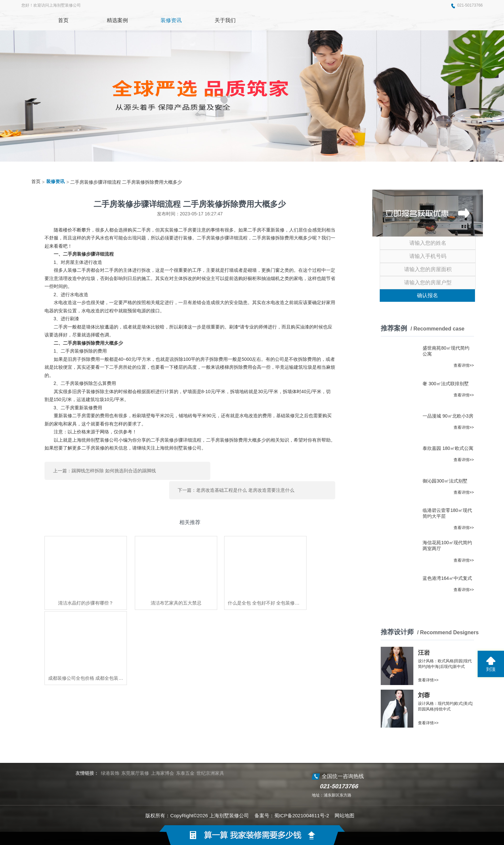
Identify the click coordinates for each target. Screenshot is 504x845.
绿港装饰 (110, 773)
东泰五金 (185, 773)
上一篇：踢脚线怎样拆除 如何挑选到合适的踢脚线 (104, 470)
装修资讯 (55, 182)
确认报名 (428, 295)
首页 (36, 182)
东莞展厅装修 (135, 773)
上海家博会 (163, 773)
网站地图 (344, 815)
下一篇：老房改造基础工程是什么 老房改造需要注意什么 (271, 470)
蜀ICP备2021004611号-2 (302, 815)
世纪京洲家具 (210, 773)
